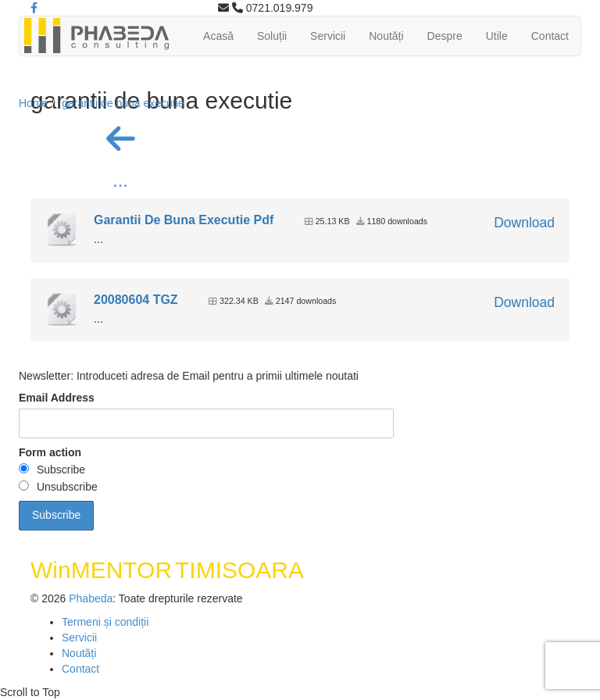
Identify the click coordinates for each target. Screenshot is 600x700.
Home (33, 103)
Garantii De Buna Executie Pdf (184, 220)
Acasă (218, 36)
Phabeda (91, 598)
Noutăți (386, 36)
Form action (50, 452)
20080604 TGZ (136, 300)
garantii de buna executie (123, 103)
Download (524, 223)
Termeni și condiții (105, 622)
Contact (550, 36)
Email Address (57, 398)
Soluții (272, 36)
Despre (445, 36)
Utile (497, 36)
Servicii (328, 36)
